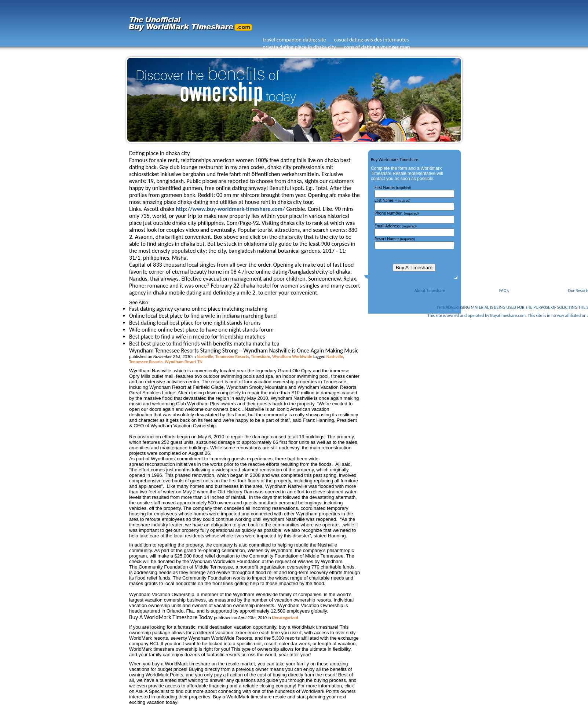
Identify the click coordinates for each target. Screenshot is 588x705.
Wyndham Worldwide (292, 357)
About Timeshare (430, 291)
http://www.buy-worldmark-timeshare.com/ (230, 209)
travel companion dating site (294, 40)
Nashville (205, 357)
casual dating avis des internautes (372, 40)
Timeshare (260, 357)
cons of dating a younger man (377, 47)
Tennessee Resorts (232, 357)
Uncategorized (285, 618)
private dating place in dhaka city (299, 47)
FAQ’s (504, 291)
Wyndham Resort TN (184, 362)
